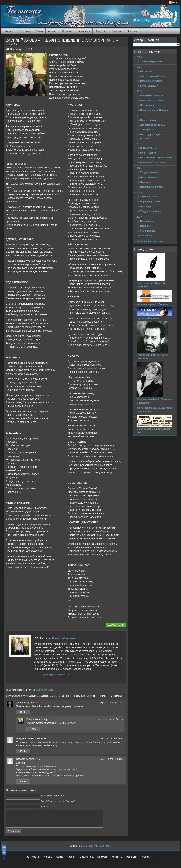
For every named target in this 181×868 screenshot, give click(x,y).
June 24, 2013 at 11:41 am (112, 738)
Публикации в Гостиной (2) (55, 675)
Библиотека (83, 31)
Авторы (52, 31)
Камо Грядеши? (149, 86)
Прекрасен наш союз (152, 100)
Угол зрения (147, 130)
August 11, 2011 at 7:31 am (111, 719)
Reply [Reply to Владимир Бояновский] (23, 751)
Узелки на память (150, 197)
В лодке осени (148, 148)
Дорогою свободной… (153, 125)
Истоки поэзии (148, 120)
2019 (139, 217)
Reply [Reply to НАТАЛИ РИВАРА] (23, 781)
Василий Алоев (64, 638)
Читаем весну (148, 105)
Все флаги (146, 236)
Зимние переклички (151, 61)
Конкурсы (101, 31)
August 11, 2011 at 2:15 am (112, 702)
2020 (139, 192)
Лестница (146, 206)
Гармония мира (45, 690)
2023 (139, 116)
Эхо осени (146, 71)
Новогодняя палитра (152, 187)
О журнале (24, 31)
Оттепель (146, 182)
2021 (139, 168)
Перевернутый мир (151, 201)
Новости (67, 31)
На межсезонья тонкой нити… (157, 158)
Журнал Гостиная (18, 15)
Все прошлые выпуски (150, 241)
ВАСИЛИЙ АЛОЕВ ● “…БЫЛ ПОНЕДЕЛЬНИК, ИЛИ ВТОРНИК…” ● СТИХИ (62, 42)
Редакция (117, 31)
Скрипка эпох (148, 231)
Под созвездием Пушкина (155, 110)
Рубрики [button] (147, 861)
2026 (139, 57)
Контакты (133, 31)
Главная (8, 31)
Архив (39, 31)
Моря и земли (148, 153)
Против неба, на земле (153, 162)
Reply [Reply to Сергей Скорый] (23, 712)
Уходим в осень (149, 172)
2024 (139, 91)
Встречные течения (151, 81)
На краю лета (148, 221)
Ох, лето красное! (150, 177)
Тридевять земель (151, 211)
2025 (139, 67)
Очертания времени (151, 96)
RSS (173, 3)
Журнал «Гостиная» (99, 849)
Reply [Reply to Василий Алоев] (33, 729)
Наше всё (145, 226)
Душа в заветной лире (153, 76)
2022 (139, 144)
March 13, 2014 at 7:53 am (112, 759)
